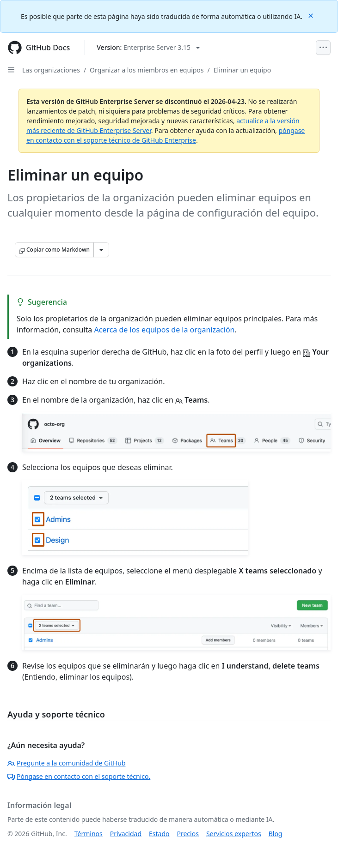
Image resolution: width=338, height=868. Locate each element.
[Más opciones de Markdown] (101, 250)
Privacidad (126, 834)
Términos (89, 834)
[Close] (312, 15)
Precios (188, 834)
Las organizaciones (51, 70)
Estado (159, 834)
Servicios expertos (234, 834)
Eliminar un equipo (242, 70)
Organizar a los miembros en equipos (147, 70)
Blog (276, 834)
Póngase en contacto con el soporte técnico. (79, 776)
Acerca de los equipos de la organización (164, 330)
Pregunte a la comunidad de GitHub (67, 763)
